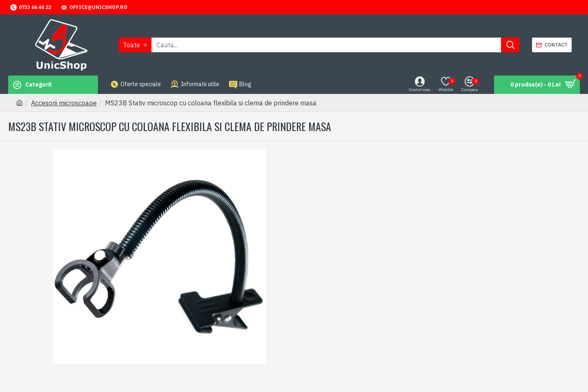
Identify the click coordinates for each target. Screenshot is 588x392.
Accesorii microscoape (64, 103)
